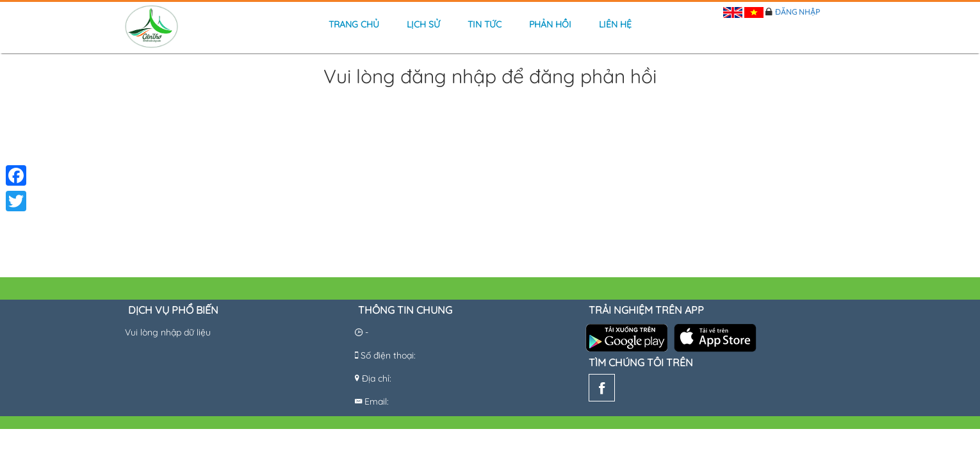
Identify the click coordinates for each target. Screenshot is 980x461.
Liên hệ (615, 24)
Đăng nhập (797, 12)
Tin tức (485, 24)
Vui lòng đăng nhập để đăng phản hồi (490, 77)
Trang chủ (354, 24)
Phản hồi (550, 24)
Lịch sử (423, 24)
